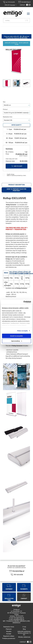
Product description (17, 185)
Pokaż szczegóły (22, 331)
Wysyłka (9, 631)
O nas (24, 627)
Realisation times (9, 627)
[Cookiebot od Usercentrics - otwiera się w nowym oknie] (24, 302)
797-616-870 (18, 575)
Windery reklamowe (24, 637)
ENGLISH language (10, 5)
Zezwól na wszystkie (17, 336)
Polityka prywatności (9, 638)
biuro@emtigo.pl (26, 2)
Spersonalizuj (17, 341)
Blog (24, 629)
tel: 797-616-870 (10, 2)
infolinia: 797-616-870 (16, 616)
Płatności (9, 629)
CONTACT (23, 5)
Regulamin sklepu (9, 636)
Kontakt (9, 634)
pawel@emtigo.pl (19, 619)
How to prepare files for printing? (16, 190)
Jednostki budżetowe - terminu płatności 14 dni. (24, 633)
